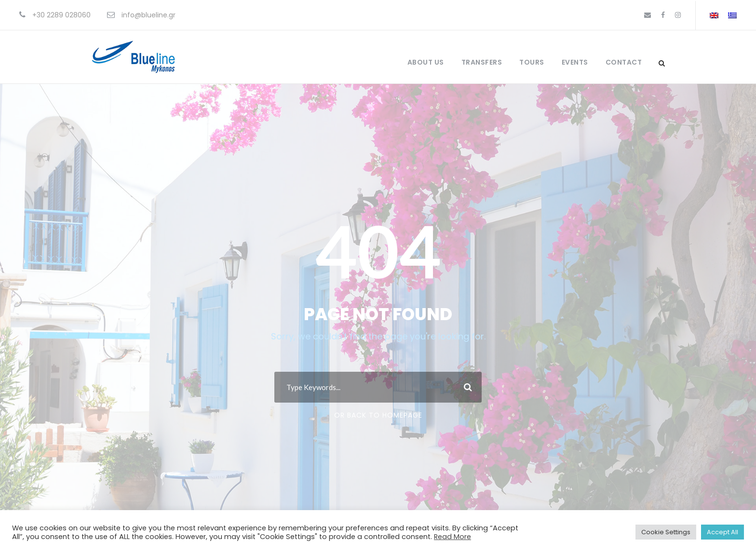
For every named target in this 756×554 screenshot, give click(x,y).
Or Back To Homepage (378, 415)
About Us (426, 62)
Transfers (482, 62)
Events (575, 62)
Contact (624, 62)
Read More (452, 537)
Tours (532, 62)
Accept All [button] (722, 532)
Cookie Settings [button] (666, 532)
